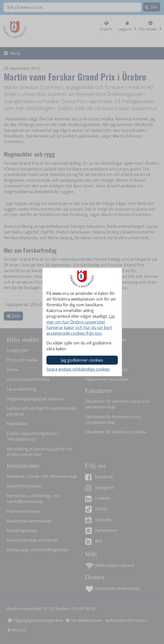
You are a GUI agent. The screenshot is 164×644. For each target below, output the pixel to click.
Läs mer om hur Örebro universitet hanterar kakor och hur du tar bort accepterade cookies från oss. (81, 325)
